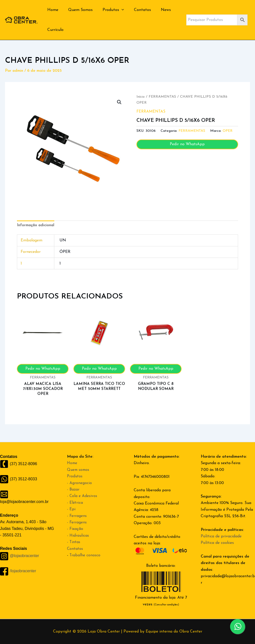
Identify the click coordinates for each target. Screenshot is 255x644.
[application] (117, 10)
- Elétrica (75, 503)
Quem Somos (77, 10)
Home (52, 10)
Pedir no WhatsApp (187, 144)
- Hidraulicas (78, 536)
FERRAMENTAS (163, 97)
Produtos (108, 10)
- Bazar (73, 490)
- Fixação (75, 529)
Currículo (54, 30)
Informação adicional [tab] (37, 226)
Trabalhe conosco (85, 555)
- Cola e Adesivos (82, 496)
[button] (119, 102)
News (157, 10)
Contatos (135, 10)
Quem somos (79, 470)
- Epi (71, 509)
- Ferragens (77, 516)
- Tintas (74, 542)
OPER (229, 131)
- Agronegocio (79, 483)
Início (141, 97)
